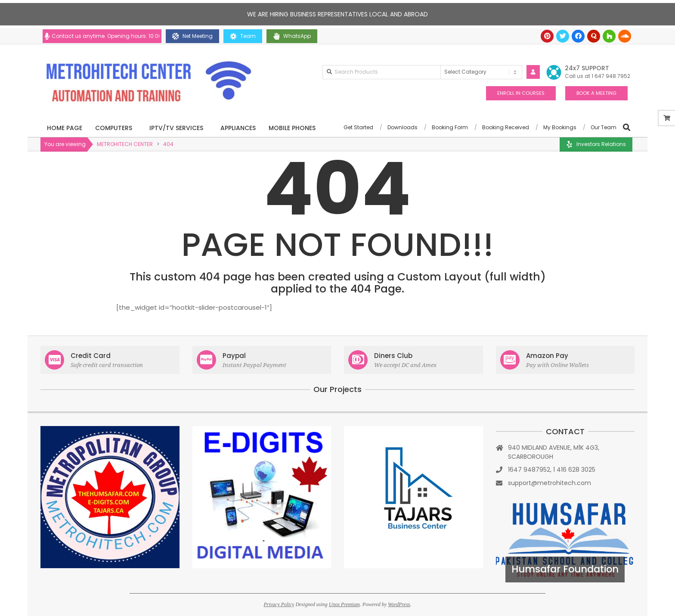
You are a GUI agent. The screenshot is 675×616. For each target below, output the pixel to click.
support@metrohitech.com (550, 483)
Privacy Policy (279, 604)
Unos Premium (344, 604)
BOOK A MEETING (596, 93)
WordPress (399, 604)
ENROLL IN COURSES (521, 93)
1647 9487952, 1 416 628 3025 (552, 470)
